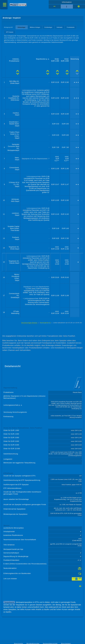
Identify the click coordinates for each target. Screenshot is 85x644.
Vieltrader (60, 27)
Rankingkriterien (45, 323)
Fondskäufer (71, 27)
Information (67, 2)
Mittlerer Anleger (35, 27)
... (82, 82)
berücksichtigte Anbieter (29, 323)
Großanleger (48, 27)
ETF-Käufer (10, 32)
